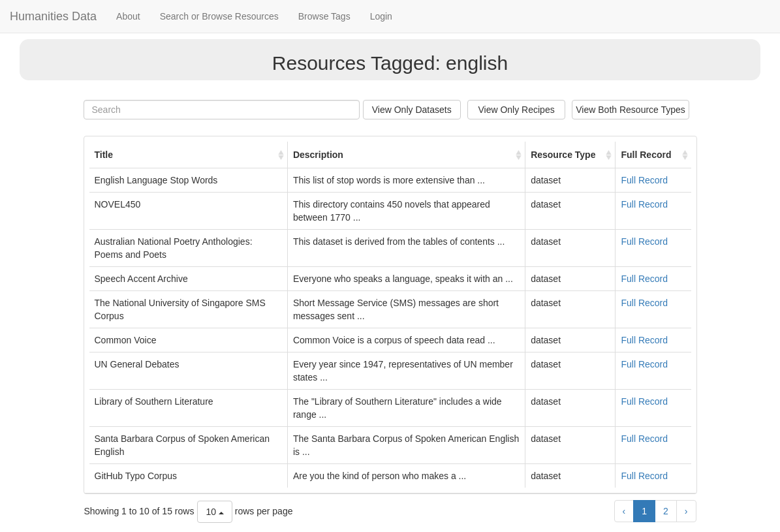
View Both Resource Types (631, 110)
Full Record (644, 180)
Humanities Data (53, 16)
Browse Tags (324, 16)
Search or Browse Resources (219, 16)
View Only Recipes (516, 110)
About (128, 16)
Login (381, 16)
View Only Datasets (412, 110)
